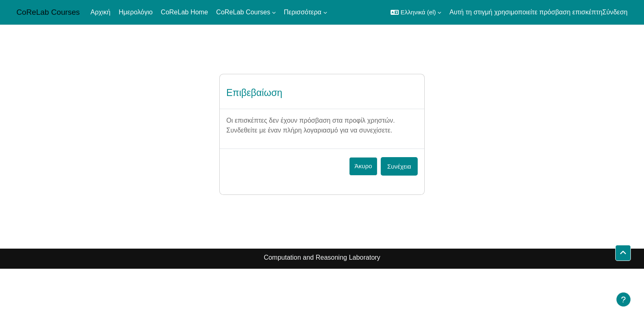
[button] (416, 12)
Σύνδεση (615, 12)
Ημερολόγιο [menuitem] (136, 12)
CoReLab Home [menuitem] (185, 12)
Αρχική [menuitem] (100, 12)
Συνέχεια (399, 166)
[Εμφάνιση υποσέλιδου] (623, 299)
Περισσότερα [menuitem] (303, 12)
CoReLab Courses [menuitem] (243, 12)
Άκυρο (363, 166)
